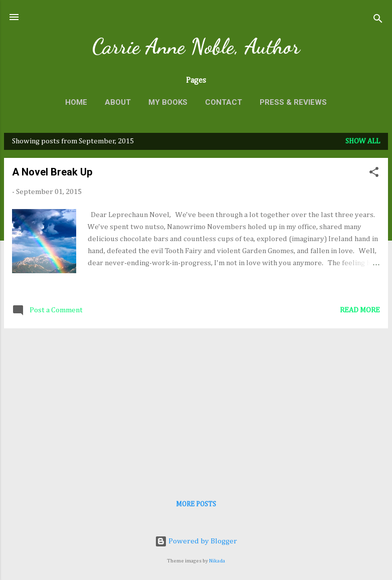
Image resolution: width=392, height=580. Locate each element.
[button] (374, 174)
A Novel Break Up (52, 172)
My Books (168, 102)
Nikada (217, 561)
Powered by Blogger (196, 541)
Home (76, 102)
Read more (360, 310)
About (118, 102)
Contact (224, 102)
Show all (363, 141)
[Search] (378, 20)
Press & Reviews (293, 102)
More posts (196, 504)
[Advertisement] (196, 407)
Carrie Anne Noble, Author (196, 46)
